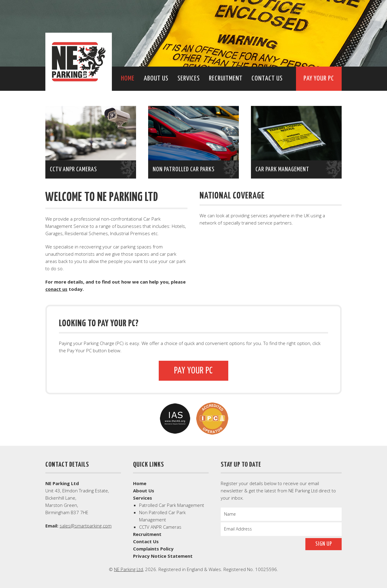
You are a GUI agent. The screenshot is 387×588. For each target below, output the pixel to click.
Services (189, 79)
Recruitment (226, 79)
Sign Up (324, 544)
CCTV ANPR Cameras (160, 527)
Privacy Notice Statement (163, 556)
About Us (156, 79)
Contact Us (267, 79)
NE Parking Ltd (79, 62)
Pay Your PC (319, 79)
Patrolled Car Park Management (172, 505)
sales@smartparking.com (86, 526)
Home (128, 79)
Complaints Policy (153, 549)
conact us (56, 289)
